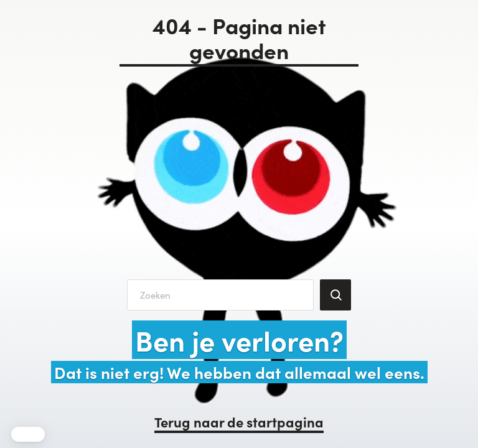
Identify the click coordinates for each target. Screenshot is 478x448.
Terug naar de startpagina (239, 422)
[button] (28, 434)
